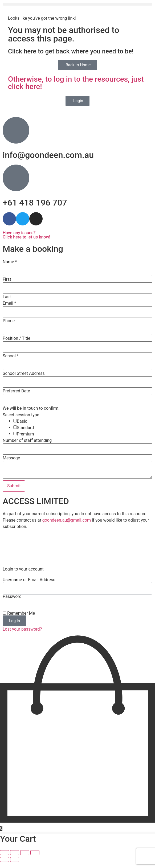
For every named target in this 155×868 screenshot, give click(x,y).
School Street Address (24, 374)
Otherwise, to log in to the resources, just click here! (76, 83)
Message (11, 458)
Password (12, 603)
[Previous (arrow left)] (5, 866)
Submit (14, 486)
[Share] (25, 859)
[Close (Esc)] (35, 859)
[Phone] (77, 329)
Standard (25, 428)
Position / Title (17, 338)
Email (9, 303)
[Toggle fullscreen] (15, 859)
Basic (22, 421)
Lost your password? (22, 635)
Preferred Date (16, 391)
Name (10, 262)
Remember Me (19, 619)
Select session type (21, 415)
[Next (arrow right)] (15, 866)
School (11, 356)
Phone (9, 321)
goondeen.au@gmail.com (67, 520)
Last (7, 297)
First (7, 279)
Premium (25, 434)
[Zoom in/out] (5, 859)
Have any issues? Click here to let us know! (26, 235)
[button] (77, 4)
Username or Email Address (29, 586)
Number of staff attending (27, 441)
